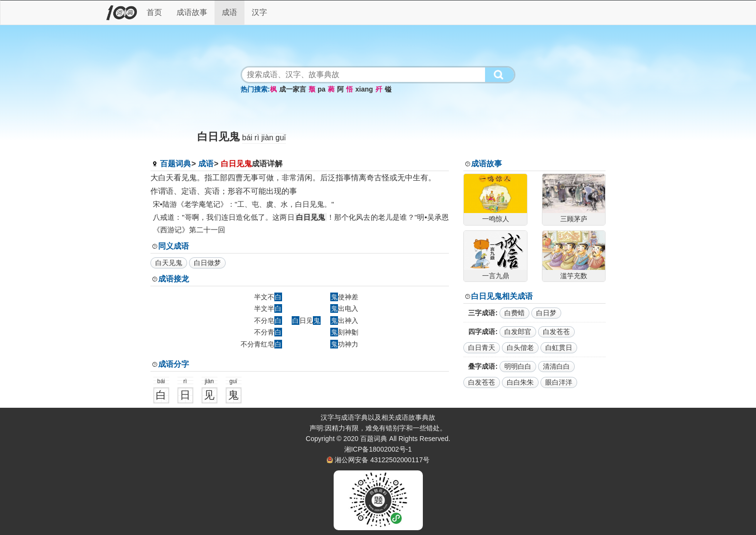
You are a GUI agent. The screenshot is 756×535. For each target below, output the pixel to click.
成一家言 (293, 89)
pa (322, 89)
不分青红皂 (261, 344)
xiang (364, 89)
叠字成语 (482, 366)
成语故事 (192, 12)
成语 (229, 12)
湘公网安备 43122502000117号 (382, 460)
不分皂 (268, 321)
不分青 (268, 332)
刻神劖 (344, 332)
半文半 (268, 308)
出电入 (344, 308)
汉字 (259, 12)
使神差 (344, 297)
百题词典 (175, 164)
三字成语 (482, 313)
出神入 (344, 321)
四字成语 (482, 332)
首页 (154, 12)
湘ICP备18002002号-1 (378, 449)
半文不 (268, 297)
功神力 (344, 344)
